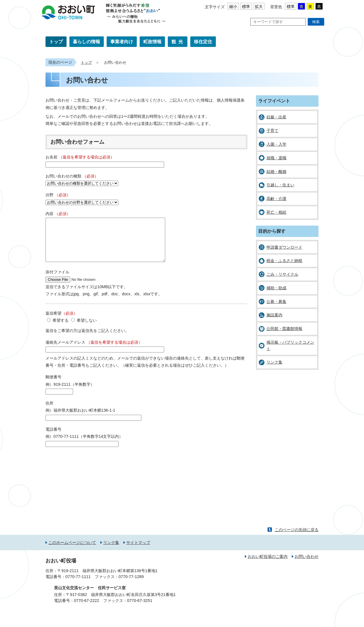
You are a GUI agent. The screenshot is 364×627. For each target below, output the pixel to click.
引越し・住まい (280, 185)
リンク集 (274, 362)
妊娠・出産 (276, 117)
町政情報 (152, 42)
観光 (178, 42)
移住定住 (203, 42)
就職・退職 (276, 158)
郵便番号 (53, 385)
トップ (56, 42)
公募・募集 (276, 302)
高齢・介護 (276, 199)
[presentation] (89, 470)
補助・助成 (276, 288)
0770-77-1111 (78, 585)
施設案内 (274, 315)
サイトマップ (138, 551)
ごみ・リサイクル (282, 274)
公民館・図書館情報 (284, 329)
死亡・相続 (276, 212)
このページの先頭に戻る (297, 538)
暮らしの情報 (86, 42)
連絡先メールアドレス (94, 351)
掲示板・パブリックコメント (290, 346)
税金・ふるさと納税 (284, 261)
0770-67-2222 (87, 609)
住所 (49, 412)
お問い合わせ (307, 565)
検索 (316, 22)
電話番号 (53, 438)
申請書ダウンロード (284, 247)
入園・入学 (276, 144)
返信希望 (61, 322)
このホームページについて (72, 551)
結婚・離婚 (276, 172)
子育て (272, 131)
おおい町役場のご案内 (268, 565)
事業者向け (122, 42)
